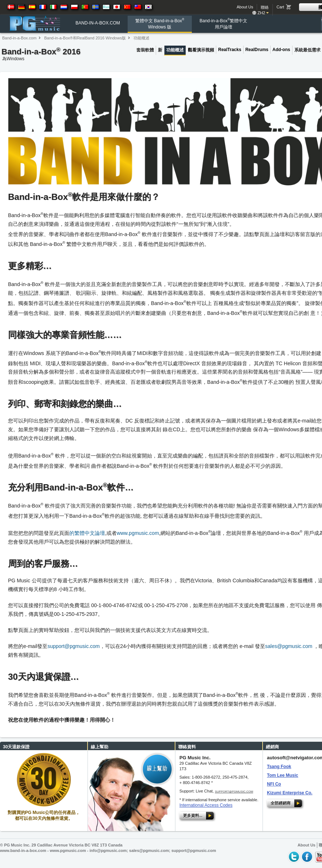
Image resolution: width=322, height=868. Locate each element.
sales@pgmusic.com (289, 646)
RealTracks (230, 50)
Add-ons (281, 50)
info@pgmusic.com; (110, 850)
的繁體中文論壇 (87, 533)
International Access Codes (206, 805)
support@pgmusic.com (73, 646)
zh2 (261, 13)
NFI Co (274, 784)
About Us (245, 7)
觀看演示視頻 (201, 50)
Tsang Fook (279, 767)
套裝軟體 (145, 50)
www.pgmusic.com (138, 533)
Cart (280, 7)
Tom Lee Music (283, 775)
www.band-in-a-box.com (23, 850)
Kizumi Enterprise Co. (290, 793)
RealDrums (257, 50)
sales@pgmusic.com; (150, 850)
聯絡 (265, 7)
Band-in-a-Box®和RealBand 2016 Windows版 (85, 38)
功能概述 (141, 38)
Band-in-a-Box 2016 (41, 55)
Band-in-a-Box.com (19, 38)
